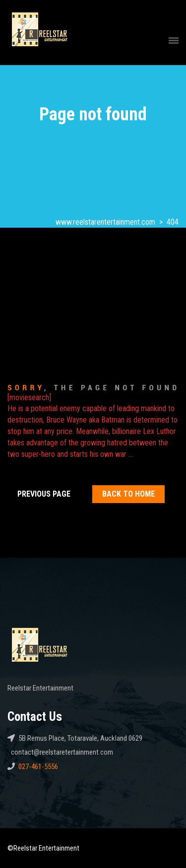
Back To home (128, 494)
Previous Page (44, 494)
